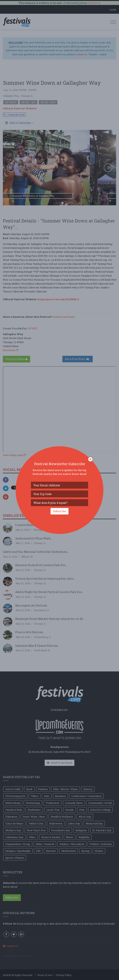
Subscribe (59, 511)
